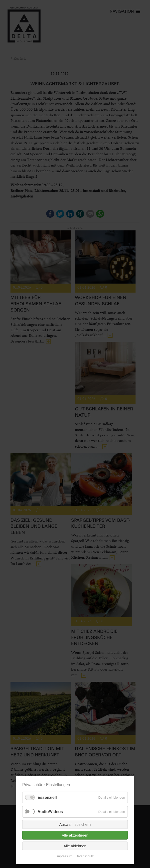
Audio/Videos (50, 812)
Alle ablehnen (75, 846)
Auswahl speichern (75, 824)
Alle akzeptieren (75, 835)
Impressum (64, 856)
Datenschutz (85, 856)
